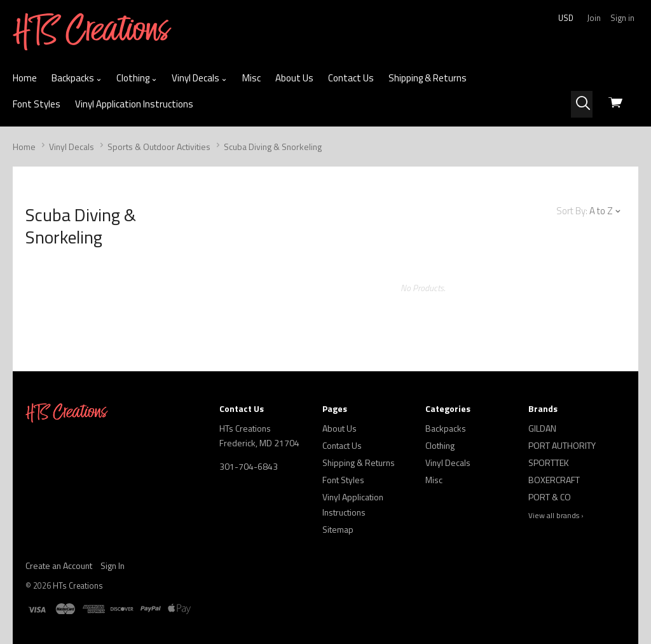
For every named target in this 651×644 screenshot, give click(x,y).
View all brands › (556, 516)
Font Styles (37, 104)
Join (594, 18)
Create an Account (59, 565)
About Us (294, 78)
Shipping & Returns (428, 78)
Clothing (137, 78)
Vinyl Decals (199, 78)
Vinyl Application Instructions (134, 104)
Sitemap (338, 529)
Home (25, 78)
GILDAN (542, 428)
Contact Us (351, 78)
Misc (251, 78)
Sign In (113, 565)
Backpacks (77, 78)
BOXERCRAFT (554, 480)
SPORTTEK (549, 462)
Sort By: (572, 211)
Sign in (622, 18)
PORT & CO (550, 497)
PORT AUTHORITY (562, 445)
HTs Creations (78, 586)
